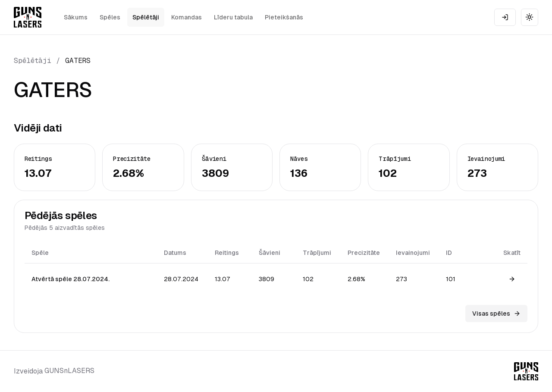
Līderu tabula (233, 17)
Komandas (187, 17)
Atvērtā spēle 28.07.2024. (71, 279)
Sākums (76, 17)
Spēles (110, 17)
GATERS (78, 61)
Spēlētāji (146, 17)
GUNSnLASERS (69, 371)
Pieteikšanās (284, 17)
